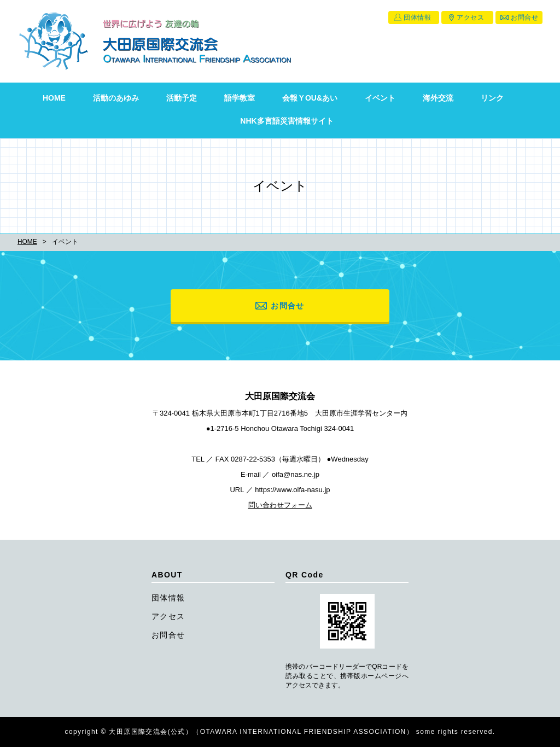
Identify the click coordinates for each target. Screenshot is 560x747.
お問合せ (524, 17)
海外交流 (438, 98)
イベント (380, 98)
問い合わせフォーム (280, 505)
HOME (54, 98)
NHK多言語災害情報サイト (287, 121)
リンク (492, 98)
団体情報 (417, 17)
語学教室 (240, 98)
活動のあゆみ (116, 98)
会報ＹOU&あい (310, 98)
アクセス (470, 17)
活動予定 (182, 98)
